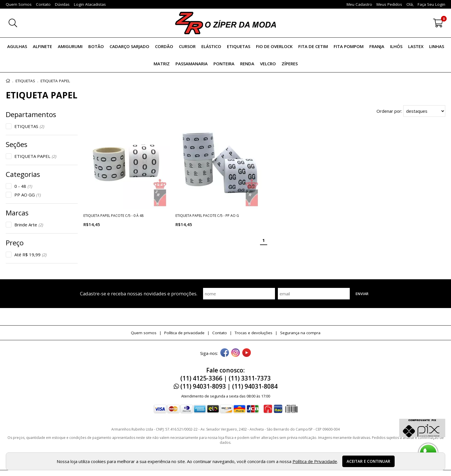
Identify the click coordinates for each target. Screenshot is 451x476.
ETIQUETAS (29, 126)
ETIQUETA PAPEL (35, 156)
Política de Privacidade (315, 461)
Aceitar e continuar (368, 461)
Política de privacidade (184, 333)
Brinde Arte (29, 225)
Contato (220, 333)
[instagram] (236, 353)
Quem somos (144, 333)
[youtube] (246, 353)
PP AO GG (28, 195)
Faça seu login (431, 4)
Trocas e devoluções (254, 333)
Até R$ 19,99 (30, 255)
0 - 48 (23, 186)
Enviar (362, 294)
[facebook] (225, 353)
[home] (225, 23)
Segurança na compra (300, 333)
